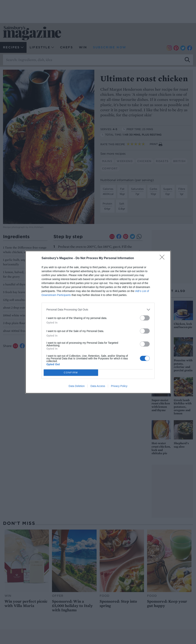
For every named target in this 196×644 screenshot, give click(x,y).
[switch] (145, 318)
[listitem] (98, 310)
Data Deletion (77, 386)
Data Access (98, 386)
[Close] (163, 258)
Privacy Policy (119, 386)
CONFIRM (71, 373)
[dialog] (98, 322)
